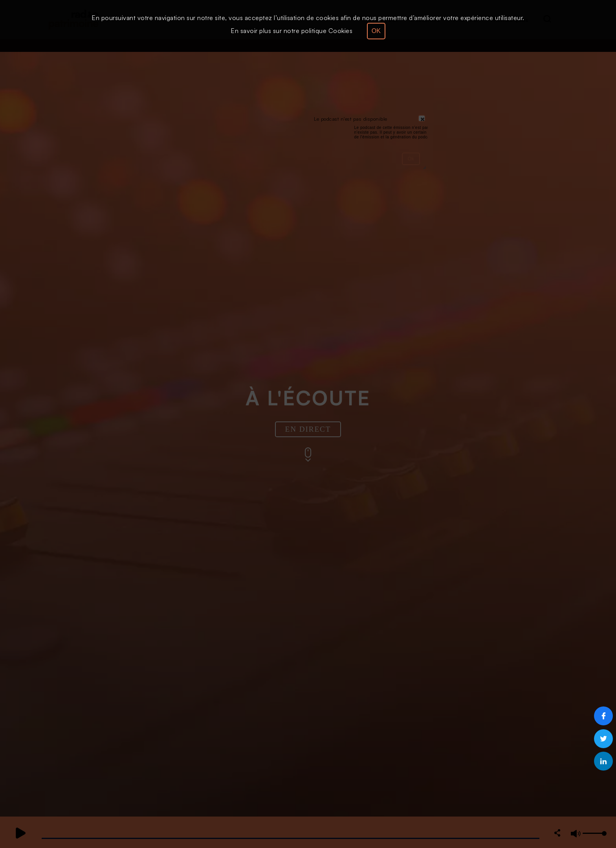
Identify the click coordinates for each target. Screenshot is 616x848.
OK (376, 31)
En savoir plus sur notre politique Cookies (291, 31)
